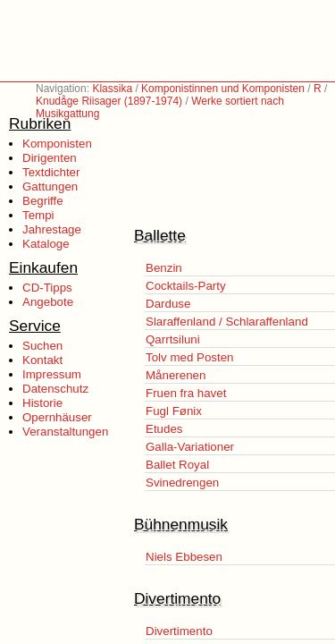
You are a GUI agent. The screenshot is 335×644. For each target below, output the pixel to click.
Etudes (164, 429)
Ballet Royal (177, 465)
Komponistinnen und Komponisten (223, 89)
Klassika (112, 89)
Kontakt (42, 360)
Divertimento (179, 631)
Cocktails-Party (186, 286)
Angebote (48, 302)
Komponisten (57, 144)
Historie (42, 403)
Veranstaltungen (65, 432)
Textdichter (51, 172)
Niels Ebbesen (184, 557)
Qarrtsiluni (173, 339)
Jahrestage (52, 229)
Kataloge (46, 244)
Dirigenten (50, 158)
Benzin (164, 268)
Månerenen (176, 375)
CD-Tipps (47, 288)
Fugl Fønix (174, 411)
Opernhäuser (57, 417)
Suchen (42, 346)
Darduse (168, 304)
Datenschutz (55, 389)
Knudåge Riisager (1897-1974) (109, 101)
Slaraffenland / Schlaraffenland (227, 322)
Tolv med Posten (190, 357)
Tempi (38, 215)
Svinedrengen (182, 483)
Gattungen (50, 186)
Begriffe (43, 201)
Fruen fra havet (186, 393)
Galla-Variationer (190, 447)
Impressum (52, 374)
